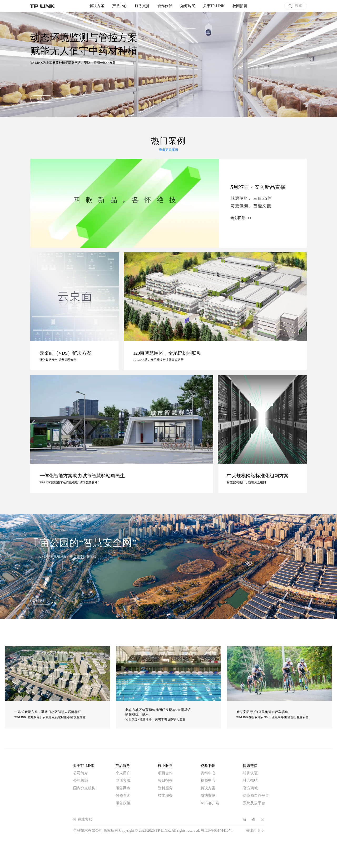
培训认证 (250, 773)
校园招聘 (240, 6)
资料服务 (165, 788)
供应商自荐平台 (256, 795)
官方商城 (250, 788)
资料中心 (208, 773)
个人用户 (123, 773)
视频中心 (208, 780)
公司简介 (81, 773)
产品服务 (123, 766)
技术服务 (165, 795)
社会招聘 (250, 780)
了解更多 (39, 99)
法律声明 (253, 831)
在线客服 (85, 819)
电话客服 (123, 780)
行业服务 (165, 766)
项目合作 (165, 773)
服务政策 (123, 803)
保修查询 (123, 795)
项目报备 (165, 780)
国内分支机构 (84, 788)
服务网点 (123, 788)
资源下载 (208, 766)
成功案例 (208, 795)
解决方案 (97, 6)
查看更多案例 (168, 150)
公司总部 (81, 780)
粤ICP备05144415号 (217, 830)
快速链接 (250, 766)
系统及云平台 (254, 803)
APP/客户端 (210, 803)
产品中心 (120, 6)
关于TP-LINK (84, 766)
